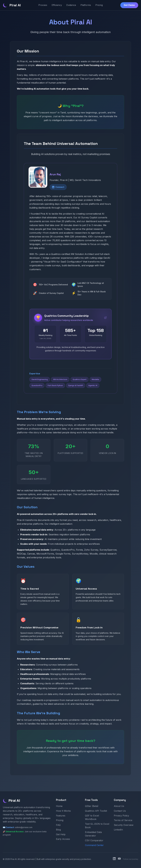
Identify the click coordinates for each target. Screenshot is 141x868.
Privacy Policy (121, 816)
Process (43, 5)
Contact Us (120, 811)
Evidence (71, 5)
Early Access (63, 839)
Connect (58, 187)
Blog (58, 830)
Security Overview (124, 825)
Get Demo (129, 5)
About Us (119, 806)
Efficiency (57, 5)
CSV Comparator (94, 841)
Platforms (86, 5)
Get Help (61, 835)
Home (59, 806)
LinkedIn (118, 830)
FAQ (58, 825)
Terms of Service (123, 820)
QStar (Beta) (92, 806)
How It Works (63, 811)
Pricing (99, 5)
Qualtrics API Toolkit (96, 811)
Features (61, 816)
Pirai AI (12, 5)
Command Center (94, 845)
